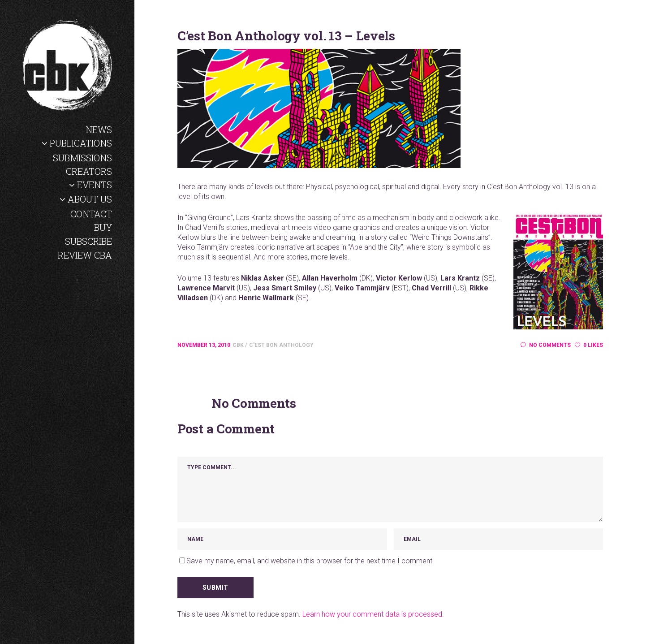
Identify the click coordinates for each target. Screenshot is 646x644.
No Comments (546, 345)
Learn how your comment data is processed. (373, 614)
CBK (239, 345)
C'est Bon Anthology (281, 345)
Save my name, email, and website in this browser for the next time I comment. (310, 561)
